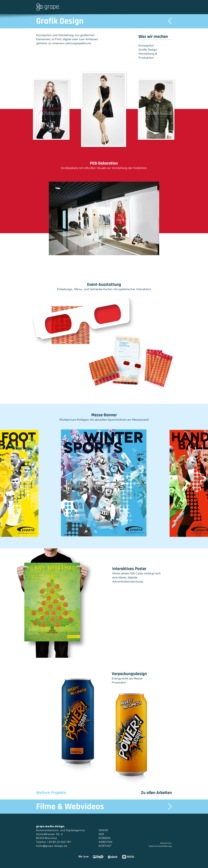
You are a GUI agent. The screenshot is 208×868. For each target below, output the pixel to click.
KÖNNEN (104, 838)
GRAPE (103, 831)
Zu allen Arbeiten (156, 793)
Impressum (166, 843)
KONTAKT (105, 846)
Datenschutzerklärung (160, 846)
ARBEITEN (106, 842)
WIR (101, 834)
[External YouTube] (139, 616)
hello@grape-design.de (52, 846)
